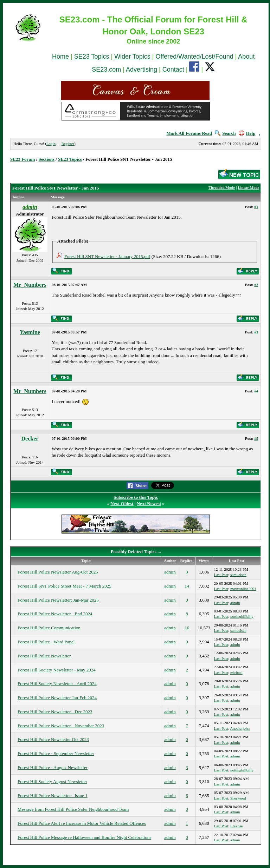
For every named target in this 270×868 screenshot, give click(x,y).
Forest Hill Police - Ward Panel (46, 642)
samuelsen (238, 575)
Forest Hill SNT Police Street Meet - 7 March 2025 (65, 586)
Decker (30, 439)
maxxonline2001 (243, 589)
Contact (173, 69)
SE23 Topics (92, 57)
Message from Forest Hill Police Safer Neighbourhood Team (73, 809)
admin (170, 572)
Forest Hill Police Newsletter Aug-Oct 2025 (58, 572)
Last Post (221, 575)
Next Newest (149, 503)
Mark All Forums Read (189, 133)
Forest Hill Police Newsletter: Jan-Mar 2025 (58, 600)
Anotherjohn (240, 728)
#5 (256, 438)
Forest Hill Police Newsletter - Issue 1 (53, 796)
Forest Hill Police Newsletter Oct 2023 (53, 739)
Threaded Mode (222, 187)
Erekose (236, 826)
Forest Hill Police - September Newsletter (56, 753)
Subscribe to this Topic (136, 497)
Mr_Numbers (30, 285)
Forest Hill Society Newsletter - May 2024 (57, 670)
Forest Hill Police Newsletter (44, 656)
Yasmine (30, 332)
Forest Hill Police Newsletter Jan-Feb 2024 (57, 698)
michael (236, 672)
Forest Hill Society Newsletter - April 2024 (57, 684)
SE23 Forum (22, 159)
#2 (256, 285)
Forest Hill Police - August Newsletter (53, 767)
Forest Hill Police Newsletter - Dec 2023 (55, 712)
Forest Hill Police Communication (49, 628)
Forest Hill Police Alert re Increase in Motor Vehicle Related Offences (82, 823)
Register (68, 144)
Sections (47, 159)
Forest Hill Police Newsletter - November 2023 (61, 726)
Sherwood (238, 798)
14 (187, 586)
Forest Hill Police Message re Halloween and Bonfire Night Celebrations (84, 837)
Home (60, 57)
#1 (256, 207)
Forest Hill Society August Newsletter (52, 781)
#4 (256, 391)
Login (51, 144)
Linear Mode (248, 187)
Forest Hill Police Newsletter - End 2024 (55, 614)
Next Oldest (122, 503)
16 (187, 628)
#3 (256, 332)
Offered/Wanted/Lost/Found (195, 57)
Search (225, 133)
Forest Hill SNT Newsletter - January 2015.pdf (107, 256)
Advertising (142, 69)
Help (247, 133)
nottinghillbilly (242, 616)
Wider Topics (132, 57)
